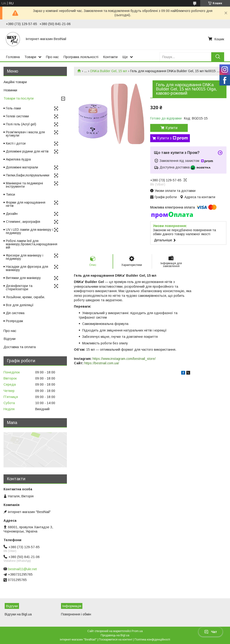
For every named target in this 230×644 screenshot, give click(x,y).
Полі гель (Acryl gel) (21, 124)
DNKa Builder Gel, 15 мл (109, 71)
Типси (10, 194)
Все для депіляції (20, 305)
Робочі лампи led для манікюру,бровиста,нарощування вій (32, 244)
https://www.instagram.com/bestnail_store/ (124, 359)
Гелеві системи (17, 116)
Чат (211, 632)
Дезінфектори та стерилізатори (19, 287)
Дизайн (12, 214)
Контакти (110, 57)
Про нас (52, 57)
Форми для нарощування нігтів (26, 204)
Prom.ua (137, 631)
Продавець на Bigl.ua (115, 635)
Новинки (10, 90)
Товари (30, 57)
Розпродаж (14, 321)
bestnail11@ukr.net (23, 569)
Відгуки (10, 339)
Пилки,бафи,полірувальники (28, 175)
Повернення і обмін (76, 614)
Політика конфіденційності (152, 640)
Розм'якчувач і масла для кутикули (25, 134)
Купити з (172, 138)
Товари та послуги (19, 98)
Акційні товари (15, 82)
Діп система (15, 313)
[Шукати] (218, 57)
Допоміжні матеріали (22, 167)
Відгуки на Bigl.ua (18, 614)
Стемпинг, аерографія (23, 222)
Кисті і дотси (16, 143)
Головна (13, 57)
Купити (171, 128)
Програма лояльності (81, 57)
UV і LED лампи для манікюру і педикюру (29, 231)
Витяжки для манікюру (23, 278)
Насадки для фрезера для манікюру (27, 268)
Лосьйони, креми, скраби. (25, 297)
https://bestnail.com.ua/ (102, 363)
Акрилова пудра (18, 159)
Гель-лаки (13, 108)
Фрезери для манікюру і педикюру (25, 257)
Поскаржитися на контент (116, 640)
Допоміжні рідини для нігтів (27, 151)
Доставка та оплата (20, 347)
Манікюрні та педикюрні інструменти (24, 185)
